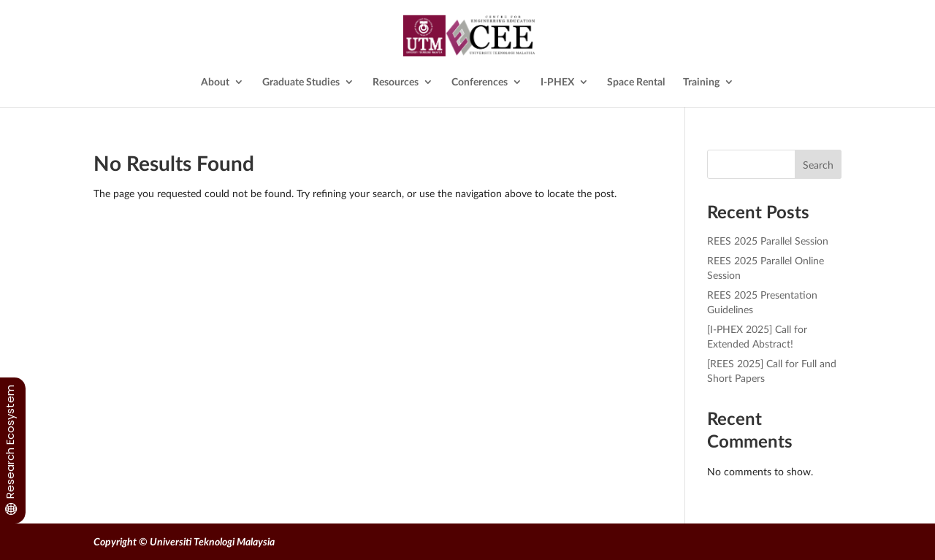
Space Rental (636, 82)
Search (818, 165)
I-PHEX (557, 82)
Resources (396, 82)
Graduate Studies (301, 82)
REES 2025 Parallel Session (768, 241)
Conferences (480, 82)
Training (701, 82)
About (215, 82)
